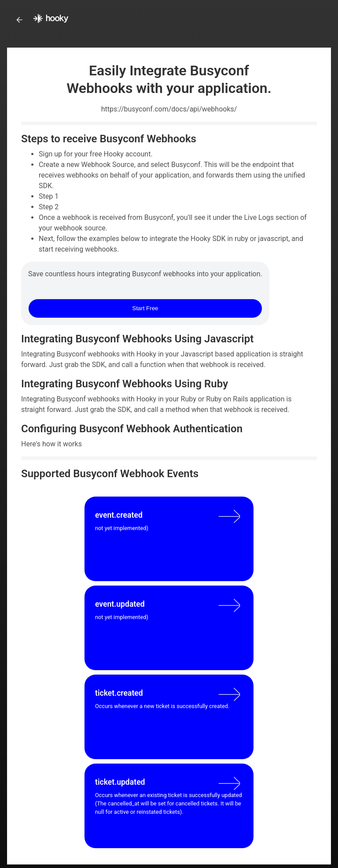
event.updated (120, 604)
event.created (119, 515)
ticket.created (119, 693)
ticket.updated (120, 782)
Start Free (145, 308)
